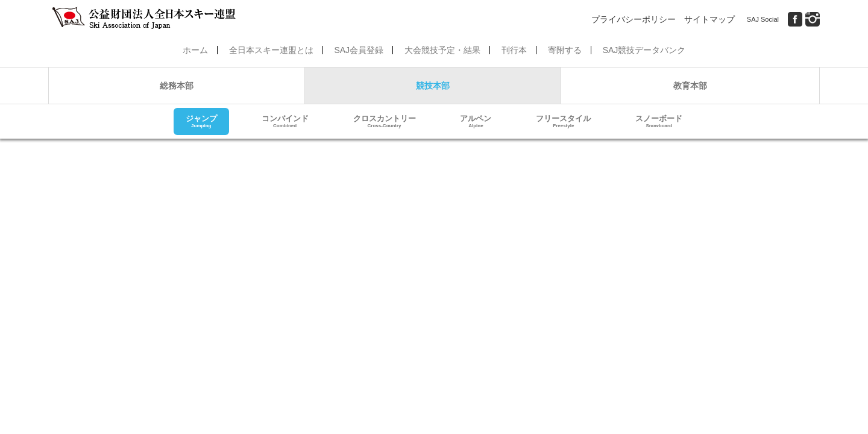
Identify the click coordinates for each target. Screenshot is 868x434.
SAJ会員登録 (359, 50)
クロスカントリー (385, 121)
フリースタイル (563, 121)
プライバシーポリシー (634, 19)
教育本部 (690, 86)
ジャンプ (201, 121)
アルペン (476, 121)
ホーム (195, 50)
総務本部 (177, 86)
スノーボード (659, 121)
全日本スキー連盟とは (271, 50)
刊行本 (514, 50)
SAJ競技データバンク (644, 50)
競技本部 (433, 86)
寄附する (565, 50)
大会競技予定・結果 (442, 50)
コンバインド (285, 121)
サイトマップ (709, 19)
